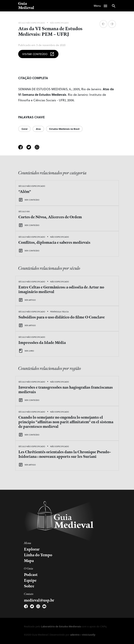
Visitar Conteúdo (38, 54)
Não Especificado (59, 23)
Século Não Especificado (32, 23)
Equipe (30, 581)
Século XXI (24, 211)
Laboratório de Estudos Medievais (61, 626)
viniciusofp (89, 635)
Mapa (29, 561)
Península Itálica (59, 312)
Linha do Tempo (38, 555)
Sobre (29, 586)
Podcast (31, 575)
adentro (75, 635)
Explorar (32, 549)
